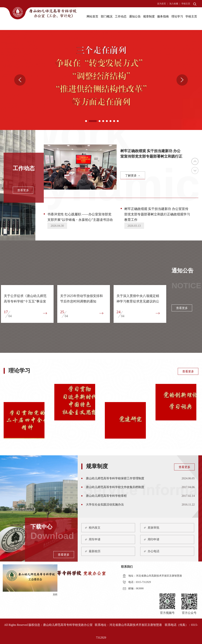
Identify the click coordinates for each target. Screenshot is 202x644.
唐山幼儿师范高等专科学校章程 (106, 496)
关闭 (55, 594)
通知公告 (135, 16)
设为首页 (162, 4)
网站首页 (92, 16)
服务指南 (163, 16)
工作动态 (121, 16)
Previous (20, 80)
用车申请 (95, 539)
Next (182, 80)
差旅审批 (154, 528)
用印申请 (154, 539)
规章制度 (149, 16)
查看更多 (188, 371)
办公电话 (154, 551)
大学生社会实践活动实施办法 (105, 504)
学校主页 (186, 4)
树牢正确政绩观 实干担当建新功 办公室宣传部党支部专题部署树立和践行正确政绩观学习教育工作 (157, 214)
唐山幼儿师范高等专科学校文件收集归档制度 (115, 487)
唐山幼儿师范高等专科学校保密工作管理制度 (115, 478)
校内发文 (95, 528)
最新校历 (95, 551)
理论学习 (177, 16)
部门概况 (107, 16)
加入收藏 (174, 4)
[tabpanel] (101, 80)
